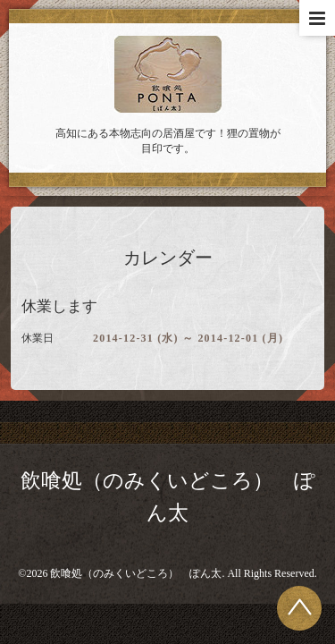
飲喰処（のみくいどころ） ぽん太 (136, 573)
